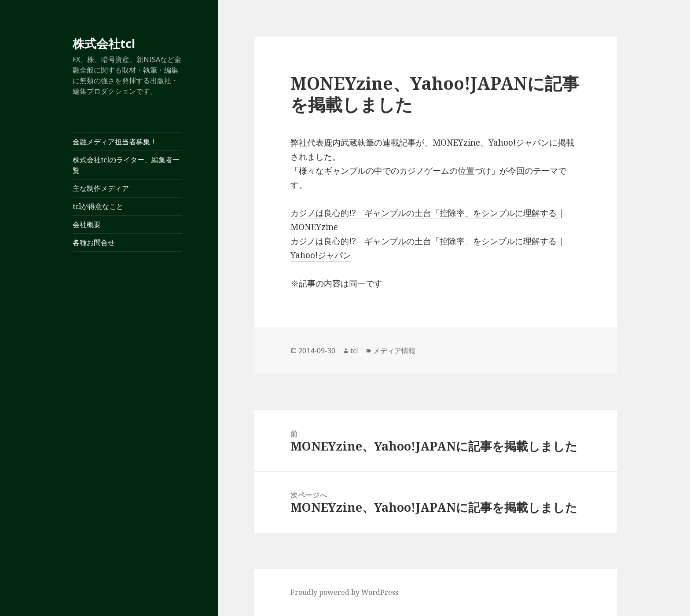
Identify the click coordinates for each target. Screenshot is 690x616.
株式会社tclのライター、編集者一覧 (126, 165)
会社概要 (87, 224)
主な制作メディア (101, 188)
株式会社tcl (104, 43)
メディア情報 (394, 351)
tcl (354, 351)
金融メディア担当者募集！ (115, 142)
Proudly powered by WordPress (344, 592)
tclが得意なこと (98, 206)
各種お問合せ (94, 242)
